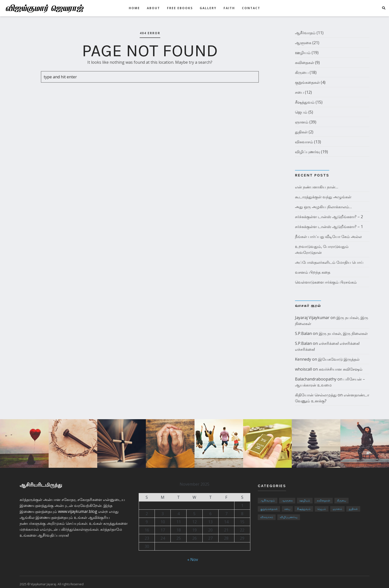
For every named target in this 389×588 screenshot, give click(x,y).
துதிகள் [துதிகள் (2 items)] (353, 509)
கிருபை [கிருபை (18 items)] (341, 500)
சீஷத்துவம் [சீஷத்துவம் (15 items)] (304, 509)
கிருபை (302, 72)
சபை (299, 92)
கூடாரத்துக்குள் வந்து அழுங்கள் (323, 197)
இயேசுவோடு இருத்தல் (339, 359)
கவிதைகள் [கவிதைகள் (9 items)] (324, 500)
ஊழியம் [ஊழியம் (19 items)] (305, 500)
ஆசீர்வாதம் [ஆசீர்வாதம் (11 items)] (268, 500)
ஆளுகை (303, 43)
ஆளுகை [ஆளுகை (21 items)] (287, 500)
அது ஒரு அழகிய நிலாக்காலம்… (323, 207)
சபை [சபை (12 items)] (287, 509)
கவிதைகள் (305, 62)
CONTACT (251, 8)
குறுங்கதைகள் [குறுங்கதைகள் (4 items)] (269, 509)
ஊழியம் (303, 53)
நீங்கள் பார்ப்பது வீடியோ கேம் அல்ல (328, 236)
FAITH (229, 8)
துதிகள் (301, 132)
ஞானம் (302, 122)
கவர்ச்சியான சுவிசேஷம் (341, 369)
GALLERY (208, 8)
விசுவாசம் (304, 142)
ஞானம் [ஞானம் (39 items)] (337, 509)
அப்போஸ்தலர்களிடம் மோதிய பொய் (329, 262)
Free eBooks (180, 8)
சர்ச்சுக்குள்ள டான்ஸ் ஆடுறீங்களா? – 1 (329, 227)
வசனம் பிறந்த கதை (313, 272)
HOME (134, 8)
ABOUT (153, 8)
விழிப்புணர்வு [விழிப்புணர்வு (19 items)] (289, 517)
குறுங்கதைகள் (307, 82)
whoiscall (303, 369)
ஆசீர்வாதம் (305, 33)
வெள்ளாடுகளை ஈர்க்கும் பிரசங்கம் (326, 282)
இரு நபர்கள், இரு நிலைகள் (343, 333)
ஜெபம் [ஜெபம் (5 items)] (322, 509)
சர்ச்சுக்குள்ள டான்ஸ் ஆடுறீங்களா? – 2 (329, 217)
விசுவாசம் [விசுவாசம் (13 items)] (267, 517)
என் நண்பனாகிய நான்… (317, 187)
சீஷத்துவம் (305, 102)
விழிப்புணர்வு (308, 152)
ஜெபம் (301, 112)
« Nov (193, 559)
